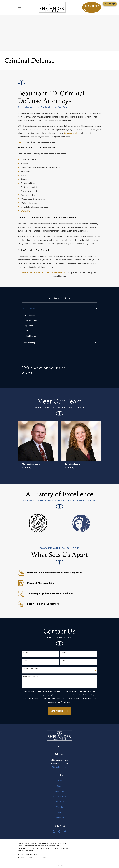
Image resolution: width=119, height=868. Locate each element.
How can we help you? (31, 677)
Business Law (59, 802)
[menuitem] (58, 309)
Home (59, 781)
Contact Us (59, 818)
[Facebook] (54, 831)
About (59, 786)
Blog (59, 813)
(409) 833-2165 (92, 8)
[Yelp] (59, 831)
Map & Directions (59, 767)
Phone (25, 661)
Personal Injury (59, 797)
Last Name (65, 653)
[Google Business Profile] (65, 831)
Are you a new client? (30, 669)
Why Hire (59, 807)
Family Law (59, 792)
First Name (26, 653)
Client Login (110, 4)
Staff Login (59, 866)
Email (63, 661)
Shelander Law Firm (72, 133)
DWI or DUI (26, 211)
